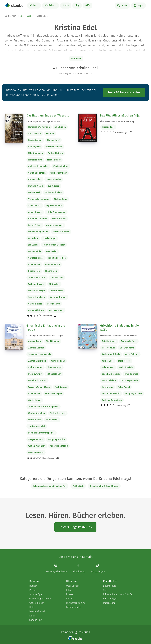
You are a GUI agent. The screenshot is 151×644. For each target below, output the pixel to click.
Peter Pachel (124, 387)
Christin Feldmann (37, 173)
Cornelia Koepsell (55, 225)
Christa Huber (35, 179)
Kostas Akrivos (109, 380)
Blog (77, 5)
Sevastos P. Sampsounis (40, 354)
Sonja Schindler (54, 179)
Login (138, 5)
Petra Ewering (35, 374)
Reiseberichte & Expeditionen (104, 486)
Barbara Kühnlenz (54, 192)
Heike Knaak (34, 192)
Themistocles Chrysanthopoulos (43, 407)
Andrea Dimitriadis (37, 361)
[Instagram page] (98, 568)
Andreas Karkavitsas (112, 400)
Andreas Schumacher (38, 166)
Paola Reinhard (52, 265)
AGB (105, 590)
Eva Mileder (54, 186)
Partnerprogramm (75, 603)
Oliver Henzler (59, 219)
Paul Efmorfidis (126, 367)
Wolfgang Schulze (56, 439)
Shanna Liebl (51, 271)
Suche (122, 5)
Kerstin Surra (53, 304)
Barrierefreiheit (37, 611)
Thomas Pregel (54, 367)
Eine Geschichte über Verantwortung (117, 122)
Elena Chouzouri (36, 453)
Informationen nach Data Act (118, 594)
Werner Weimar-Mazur (39, 387)
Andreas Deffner (36, 348)
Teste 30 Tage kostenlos (124, 92)
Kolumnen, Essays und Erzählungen (49, 486)
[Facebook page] (79, 568)
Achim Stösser (35, 212)
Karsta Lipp (107, 387)
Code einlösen (37, 603)
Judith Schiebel (35, 367)
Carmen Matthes (36, 310)
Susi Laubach (35, 134)
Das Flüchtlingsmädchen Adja (120, 115)
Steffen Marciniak (37, 426)
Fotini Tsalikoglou (54, 394)
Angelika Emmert (54, 206)
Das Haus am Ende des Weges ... (48, 115)
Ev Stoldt (50, 134)
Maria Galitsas (58, 361)
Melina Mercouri (58, 413)
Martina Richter (61, 166)
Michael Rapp (61, 199)
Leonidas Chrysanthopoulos (41, 433)
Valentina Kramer (58, 297)
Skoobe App (36, 594)
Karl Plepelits (108, 348)
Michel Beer (108, 361)
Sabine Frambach (37, 297)
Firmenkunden (74, 607)
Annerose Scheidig (59, 446)
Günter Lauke (35, 400)
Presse (70, 594)
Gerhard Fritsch (55, 153)
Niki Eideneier (53, 341)
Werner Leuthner (59, 173)
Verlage (70, 599)
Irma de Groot (131, 374)
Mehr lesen (76, 59)
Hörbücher (50, 5)
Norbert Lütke (35, 251)
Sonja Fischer (57, 278)
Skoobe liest (36, 620)
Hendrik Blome (35, 160)
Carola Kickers (35, 304)
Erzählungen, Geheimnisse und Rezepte (45, 336)
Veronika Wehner (61, 232)
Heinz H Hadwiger (37, 291)
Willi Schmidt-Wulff (111, 394)
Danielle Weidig (36, 186)
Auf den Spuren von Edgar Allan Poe (43, 122)
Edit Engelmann (54, 374)
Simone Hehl (34, 271)
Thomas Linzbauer (37, 278)
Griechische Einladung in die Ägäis (119, 328)
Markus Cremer (56, 310)
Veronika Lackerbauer (39, 199)
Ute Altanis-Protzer (37, 380)
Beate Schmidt (35, 140)
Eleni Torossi (124, 361)
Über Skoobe (73, 586)
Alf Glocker (54, 284)
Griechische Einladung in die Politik (46, 328)
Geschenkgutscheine (40, 599)
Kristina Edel (34, 265)
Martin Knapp (35, 420)
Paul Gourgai (61, 387)
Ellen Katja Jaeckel (111, 374)
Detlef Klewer (56, 291)
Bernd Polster (35, 225)
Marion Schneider (37, 413)
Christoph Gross (36, 258)
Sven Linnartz (35, 206)
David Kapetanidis (130, 380)
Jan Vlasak (33, 245)
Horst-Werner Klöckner (54, 245)
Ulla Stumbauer (36, 153)
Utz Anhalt (33, 238)
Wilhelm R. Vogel (36, 284)
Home (21, 16)
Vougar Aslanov (36, 439)
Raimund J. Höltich (57, 258)
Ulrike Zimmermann (56, 212)
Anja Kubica (60, 127)
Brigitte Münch (109, 341)
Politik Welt (78, 486)
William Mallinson (37, 446)
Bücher (33, 5)
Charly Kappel (49, 238)
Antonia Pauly (35, 341)
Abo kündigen (110, 599)
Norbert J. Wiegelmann (39, 127)
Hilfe (88, 5)
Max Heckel (52, 251)
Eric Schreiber (54, 160)
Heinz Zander (52, 420)
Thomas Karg (53, 140)
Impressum (109, 603)
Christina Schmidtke (38, 219)
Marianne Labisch (54, 147)
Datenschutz (109, 586)
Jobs (68, 590)
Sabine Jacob (34, 147)
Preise (66, 5)
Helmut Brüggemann (38, 232)
